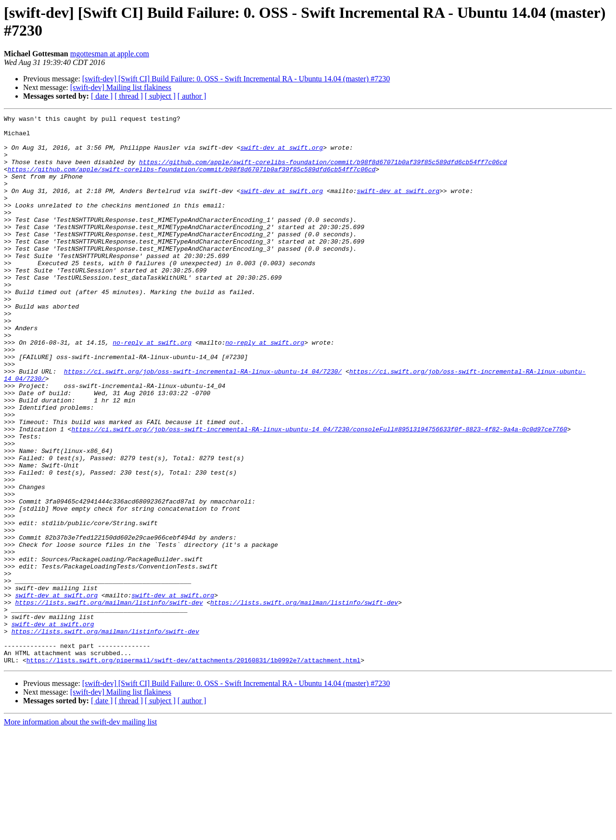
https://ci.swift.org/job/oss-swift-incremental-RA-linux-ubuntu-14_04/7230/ (203, 423)
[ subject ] (160, 96)
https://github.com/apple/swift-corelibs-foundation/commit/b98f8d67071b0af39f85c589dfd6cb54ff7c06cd (323, 172)
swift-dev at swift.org (282, 155)
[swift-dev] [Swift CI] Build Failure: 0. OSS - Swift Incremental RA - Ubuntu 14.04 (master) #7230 (236, 79)
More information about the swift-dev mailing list (80, 832)
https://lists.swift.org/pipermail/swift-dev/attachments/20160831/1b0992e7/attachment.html (193, 770)
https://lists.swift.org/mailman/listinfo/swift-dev (109, 700)
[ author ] (192, 96)
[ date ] (102, 96)
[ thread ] (129, 96)
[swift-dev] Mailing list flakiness (121, 87)
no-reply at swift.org (152, 388)
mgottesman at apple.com (110, 54)
